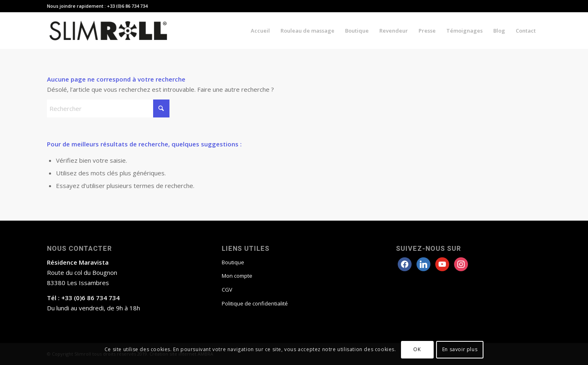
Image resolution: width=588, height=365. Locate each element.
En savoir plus (460, 349)
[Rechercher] (108, 108)
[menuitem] (260, 31)
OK (417, 349)
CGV (227, 290)
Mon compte (237, 276)
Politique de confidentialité (255, 303)
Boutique (233, 262)
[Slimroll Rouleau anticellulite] (108, 31)
